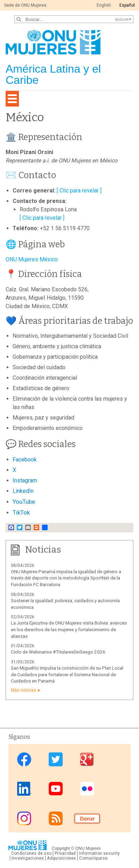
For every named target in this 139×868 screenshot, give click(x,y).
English (104, 5)
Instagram (24, 818)
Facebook (24, 760)
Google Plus (87, 760)
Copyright (61, 848)
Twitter (56, 760)
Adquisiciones (61, 858)
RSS (56, 818)
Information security (99, 853)
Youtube (56, 789)
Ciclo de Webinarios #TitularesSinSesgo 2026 (58, 652)
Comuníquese (93, 858)
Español (127, 5)
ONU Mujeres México (32, 259)
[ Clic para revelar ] (79, 191)
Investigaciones (28, 858)
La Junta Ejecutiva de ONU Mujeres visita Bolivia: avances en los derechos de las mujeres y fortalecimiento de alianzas (69, 630)
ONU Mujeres (88, 848)
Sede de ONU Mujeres (25, 5)
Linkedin (24, 789)
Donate (87, 818)
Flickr (87, 789)
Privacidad (65, 853)
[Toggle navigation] (12, 99)
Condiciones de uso (31, 853)
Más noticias (23, 690)
